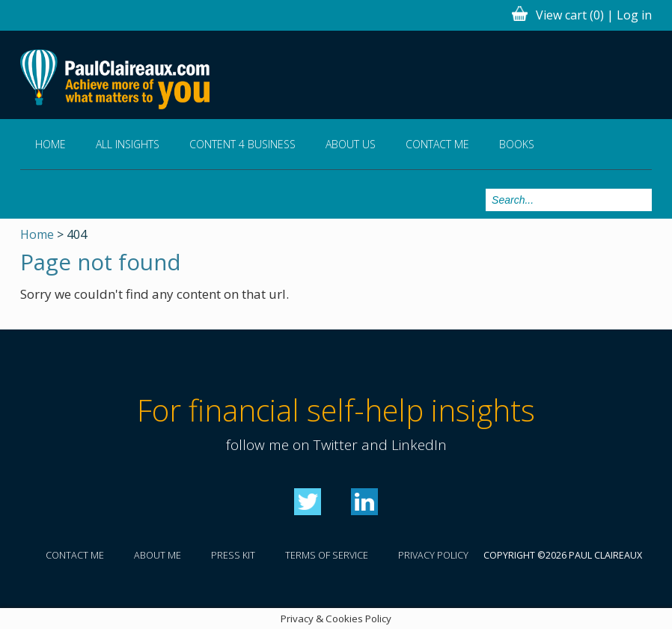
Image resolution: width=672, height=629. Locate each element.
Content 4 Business (242, 144)
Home (51, 144)
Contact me (437, 144)
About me (158, 555)
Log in (634, 15)
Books (517, 144)
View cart (570, 15)
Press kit (233, 555)
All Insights (128, 144)
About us (351, 144)
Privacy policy (433, 555)
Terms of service (327, 555)
